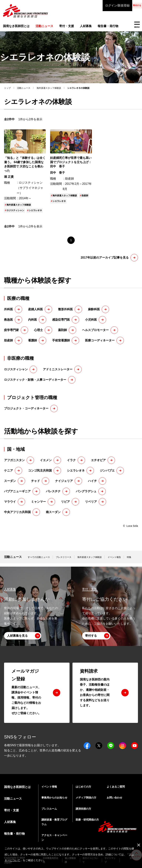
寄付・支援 (63, 27)
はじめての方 (83, 787)
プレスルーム (49, 809)
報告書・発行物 (103, 27)
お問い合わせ (114, 798)
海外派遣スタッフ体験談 (49, 91)
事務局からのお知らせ (54, 798)
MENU (137, 25)
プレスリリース (64, 560)
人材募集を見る (17, 636)
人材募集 (81, 27)
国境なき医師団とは (15, 27)
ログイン (98, 6)
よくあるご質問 (116, 787)
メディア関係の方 (86, 798)
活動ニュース (24, 91)
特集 (129, 560)
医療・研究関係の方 (87, 820)
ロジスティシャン (15, 214)
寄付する (127, 5)
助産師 (85, 199)
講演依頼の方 (83, 809)
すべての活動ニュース (39, 560)
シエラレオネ (35, 214)
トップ (7, 91)
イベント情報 (49, 787)
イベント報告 (114, 560)
